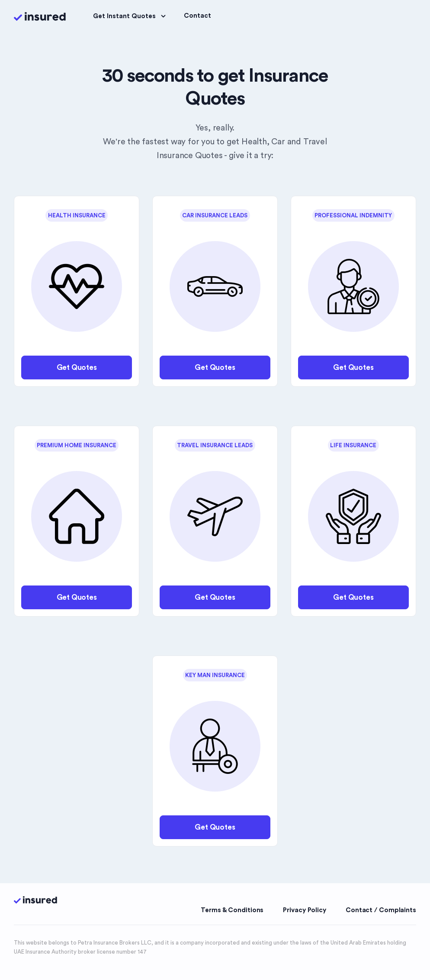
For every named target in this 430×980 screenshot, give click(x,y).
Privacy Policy (305, 910)
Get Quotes (77, 367)
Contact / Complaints (381, 910)
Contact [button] (197, 16)
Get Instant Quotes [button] (131, 16)
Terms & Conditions (232, 910)
